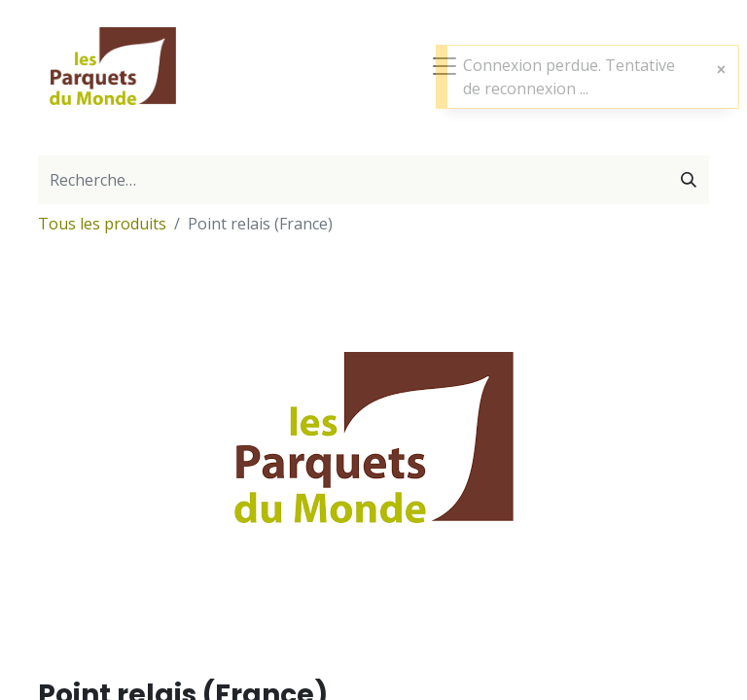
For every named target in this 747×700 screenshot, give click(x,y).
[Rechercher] (689, 180)
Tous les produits (102, 224)
